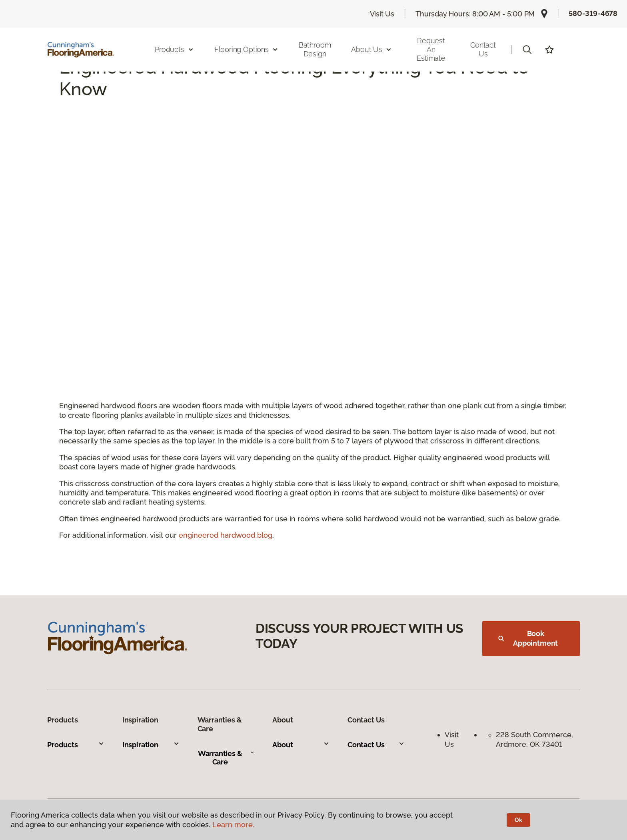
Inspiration (151, 745)
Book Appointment (528, 638)
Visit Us (382, 14)
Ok (518, 820)
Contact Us (483, 49)
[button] (527, 50)
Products (76, 745)
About (301, 745)
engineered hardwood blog (226, 535)
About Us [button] (371, 49)
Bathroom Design (315, 49)
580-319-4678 (593, 13)
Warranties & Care (226, 758)
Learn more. (233, 825)
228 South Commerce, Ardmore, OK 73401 (535, 739)
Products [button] (174, 49)
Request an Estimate (431, 49)
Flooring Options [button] (246, 49)
